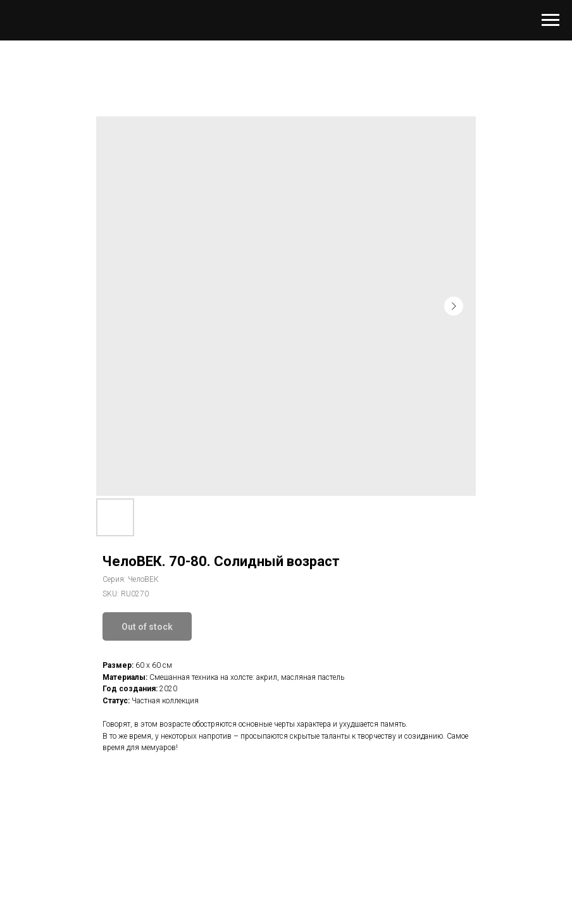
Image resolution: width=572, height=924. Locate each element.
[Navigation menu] (550, 20)
